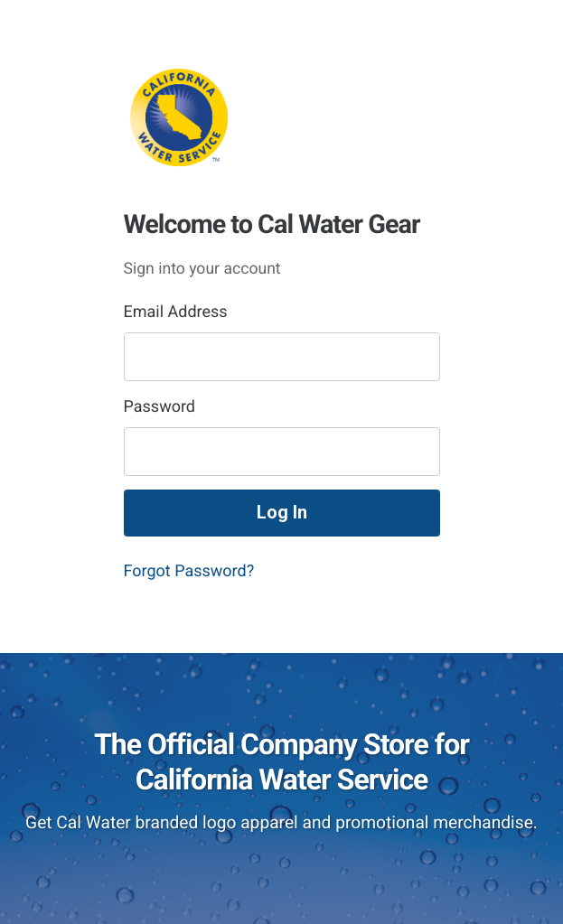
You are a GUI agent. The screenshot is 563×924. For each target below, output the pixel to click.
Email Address (176, 312)
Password (160, 407)
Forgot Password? (189, 571)
